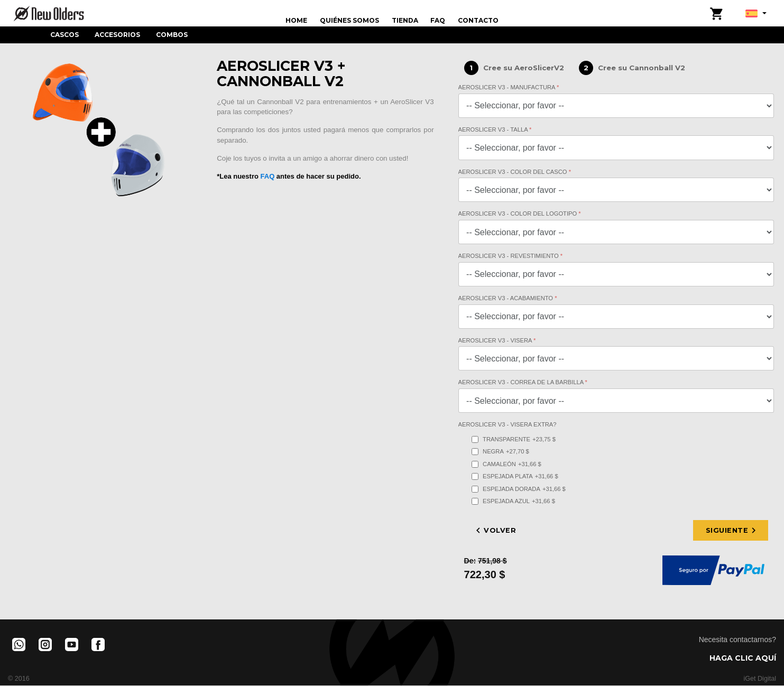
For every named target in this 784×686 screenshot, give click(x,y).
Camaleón (506, 464)
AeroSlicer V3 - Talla (494, 129)
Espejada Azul (513, 501)
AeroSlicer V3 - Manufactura (508, 87)
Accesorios (117, 35)
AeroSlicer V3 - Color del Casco (514, 172)
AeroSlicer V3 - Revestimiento (509, 256)
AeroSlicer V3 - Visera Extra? (508, 424)
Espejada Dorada (519, 489)
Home (296, 20)
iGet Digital (760, 680)
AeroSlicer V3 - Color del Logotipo (519, 214)
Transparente (514, 439)
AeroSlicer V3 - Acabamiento (507, 298)
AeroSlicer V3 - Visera (496, 340)
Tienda (405, 20)
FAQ (438, 20)
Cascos (64, 35)
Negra (500, 452)
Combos (172, 35)
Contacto (478, 20)
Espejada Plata (515, 476)
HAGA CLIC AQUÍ (743, 659)
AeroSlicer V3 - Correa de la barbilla (522, 382)
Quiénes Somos (349, 20)
